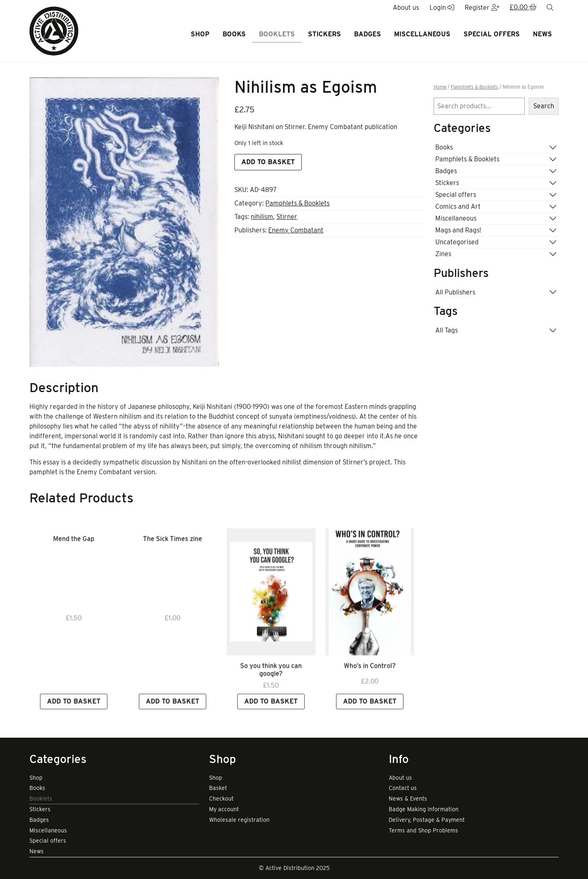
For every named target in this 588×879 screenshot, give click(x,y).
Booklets (277, 34)
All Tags (447, 330)
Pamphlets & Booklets (297, 203)
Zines (443, 254)
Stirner (287, 217)
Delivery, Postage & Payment (427, 820)
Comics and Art (458, 206)
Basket (218, 788)
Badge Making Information (424, 809)
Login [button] (442, 8)
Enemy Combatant (296, 230)
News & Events (408, 799)
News (542, 34)
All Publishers (455, 292)
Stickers (324, 34)
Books (234, 34)
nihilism (262, 217)
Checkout (221, 799)
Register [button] (482, 8)
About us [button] (406, 8)
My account (224, 809)
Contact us (403, 788)
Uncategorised (457, 242)
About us (400, 778)
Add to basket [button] (74, 716)
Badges (367, 34)
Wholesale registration (239, 820)
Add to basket (268, 162)
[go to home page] (54, 30)
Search (544, 106)
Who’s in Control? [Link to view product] (370, 680)
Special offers (492, 34)
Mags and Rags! (458, 230)
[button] (523, 8)
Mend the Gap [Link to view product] (74, 553)
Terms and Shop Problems (423, 830)
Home (440, 87)
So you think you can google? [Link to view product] (271, 684)
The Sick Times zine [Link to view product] (173, 553)
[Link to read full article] (271, 606)
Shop (200, 34)
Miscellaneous (422, 34)
